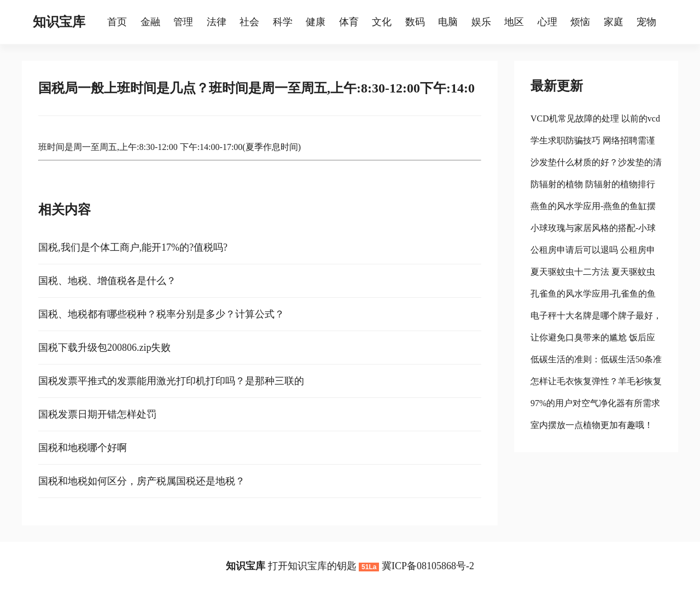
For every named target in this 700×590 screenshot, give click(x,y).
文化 (382, 22)
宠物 (646, 22)
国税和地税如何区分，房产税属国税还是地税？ (142, 481)
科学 (283, 22)
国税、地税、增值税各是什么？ (107, 281)
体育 (349, 22)
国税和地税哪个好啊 (83, 448)
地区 (514, 22)
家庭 (614, 22)
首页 (117, 22)
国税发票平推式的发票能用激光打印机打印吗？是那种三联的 (171, 381)
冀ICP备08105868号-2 (428, 566)
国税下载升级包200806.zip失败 (105, 348)
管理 (183, 22)
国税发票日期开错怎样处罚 (97, 414)
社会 (249, 22)
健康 (316, 22)
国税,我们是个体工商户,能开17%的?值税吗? (133, 247)
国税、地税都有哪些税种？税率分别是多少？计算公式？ (161, 314)
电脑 (448, 22)
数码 (415, 22)
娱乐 (481, 22)
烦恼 (580, 22)
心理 (547, 22)
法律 (217, 22)
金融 (150, 22)
